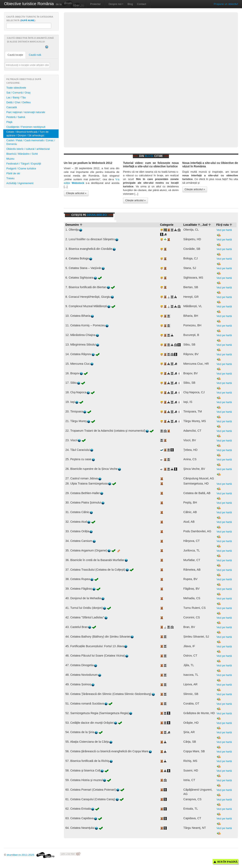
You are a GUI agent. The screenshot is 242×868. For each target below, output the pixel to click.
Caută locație (15, 55)
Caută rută (35, 55)
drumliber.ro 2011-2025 (31, 855)
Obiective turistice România (29, 4)
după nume (28, 20)
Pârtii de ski (13, 173)
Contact (142, 4)
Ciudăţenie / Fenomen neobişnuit (26, 127)
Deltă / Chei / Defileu (18, 102)
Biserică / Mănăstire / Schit (22, 154)
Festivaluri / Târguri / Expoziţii (24, 164)
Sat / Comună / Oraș (18, 93)
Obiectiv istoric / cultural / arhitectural (28, 149)
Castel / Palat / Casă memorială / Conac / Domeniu (31, 142)
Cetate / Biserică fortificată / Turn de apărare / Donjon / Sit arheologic (27, 134)
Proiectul (95, 4)
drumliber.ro (97, 215)
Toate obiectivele (16, 88)
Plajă (9, 122)
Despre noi (116, 4)
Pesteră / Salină (16, 117)
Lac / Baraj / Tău (16, 97)
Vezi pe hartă (224, 232)
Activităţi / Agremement (20, 183)
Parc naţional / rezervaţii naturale (26, 112)
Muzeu (10, 159)
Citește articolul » (76, 193)
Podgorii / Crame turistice (21, 168)
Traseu (10, 178)
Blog (130, 4)
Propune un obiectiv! (226, 4)
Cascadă (12, 107)
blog (149, 156)
